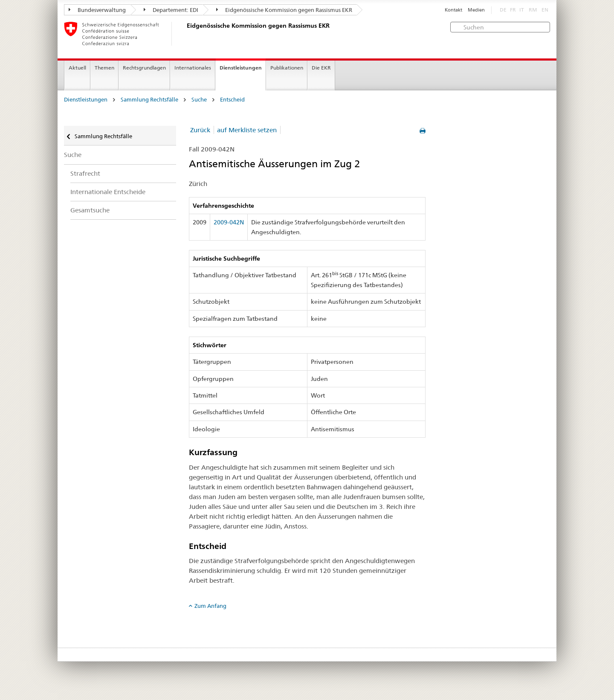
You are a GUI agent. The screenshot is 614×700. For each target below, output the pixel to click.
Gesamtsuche (90, 210)
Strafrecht (85, 173)
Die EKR (321, 68)
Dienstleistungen (241, 68)
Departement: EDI (171, 10)
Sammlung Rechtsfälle (149, 100)
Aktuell (77, 68)
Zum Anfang (210, 606)
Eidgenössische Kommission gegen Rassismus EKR (284, 10)
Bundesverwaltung (97, 10)
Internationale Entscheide (108, 192)
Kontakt (453, 10)
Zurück (200, 130)
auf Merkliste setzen (247, 130)
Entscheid (232, 100)
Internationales (193, 68)
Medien (476, 10)
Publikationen (287, 68)
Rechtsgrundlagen (144, 68)
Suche (199, 100)
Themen (104, 68)
